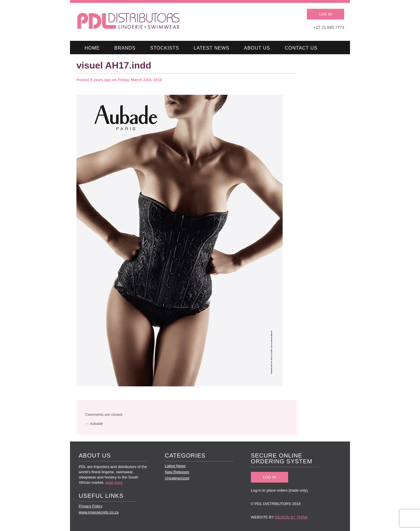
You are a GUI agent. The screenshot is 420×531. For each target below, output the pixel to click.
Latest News (211, 48)
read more (114, 482)
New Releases (177, 472)
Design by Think (292, 517)
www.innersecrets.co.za (99, 512)
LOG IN (325, 14)
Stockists (165, 48)
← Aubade (94, 424)
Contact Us (301, 48)
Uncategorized (177, 478)
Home (92, 48)
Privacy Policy (91, 506)
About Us (257, 48)
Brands (125, 48)
